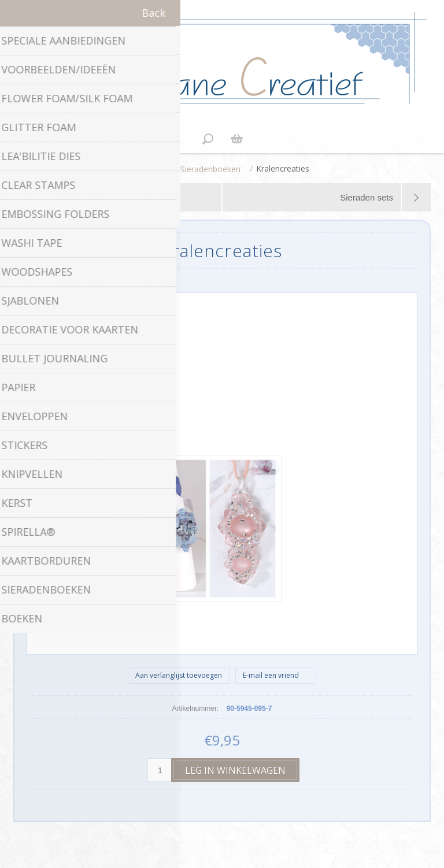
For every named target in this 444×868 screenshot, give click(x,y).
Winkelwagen (236, 139)
